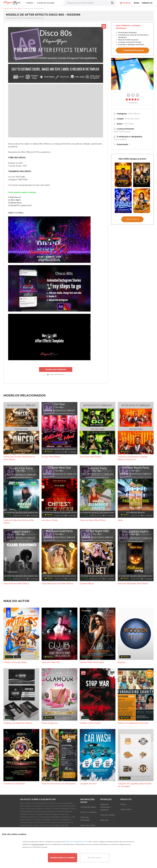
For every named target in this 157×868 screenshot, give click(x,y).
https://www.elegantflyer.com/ (76, 842)
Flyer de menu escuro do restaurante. (59, 784)
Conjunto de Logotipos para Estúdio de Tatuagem (135, 785)
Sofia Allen (129, 124)
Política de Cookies (88, 825)
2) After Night (14, 200)
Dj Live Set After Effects (91, 457)
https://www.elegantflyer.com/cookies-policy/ (59, 844)
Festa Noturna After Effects (16, 584)
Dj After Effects (87, 584)
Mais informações (122, 132)
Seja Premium (132, 219)
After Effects (134, 114)
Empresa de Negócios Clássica (18, 723)
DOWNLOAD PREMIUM (56, 369)
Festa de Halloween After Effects (133, 584)
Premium (125, 3)
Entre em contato (108, 815)
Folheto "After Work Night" (92, 662)
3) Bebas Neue (15, 203)
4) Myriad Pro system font (20, 205)
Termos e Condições (88, 812)
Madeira (122, 662)
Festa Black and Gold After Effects (58, 584)
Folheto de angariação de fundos (133, 723)
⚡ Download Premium (133, 50)
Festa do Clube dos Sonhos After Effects (19, 522)
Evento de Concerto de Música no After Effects (19, 458)
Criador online (126, 809)
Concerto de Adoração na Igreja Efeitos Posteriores (133, 458)
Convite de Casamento (14, 784)
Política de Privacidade (85, 819)
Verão (120, 520)
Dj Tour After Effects (51, 457)
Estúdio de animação (46, 3)
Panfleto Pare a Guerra (90, 723)
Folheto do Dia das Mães (15, 662)
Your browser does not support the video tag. (132, 74)
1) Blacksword (14, 197)
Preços (123, 804)
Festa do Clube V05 (51, 662)
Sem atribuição (56, 374)
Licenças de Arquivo (88, 807)
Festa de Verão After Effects (93, 520)
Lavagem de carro (88, 784)
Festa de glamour (50, 723)
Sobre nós (104, 820)
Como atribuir (120, 139)
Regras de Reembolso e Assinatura (106, 807)
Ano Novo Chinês (50, 520)
